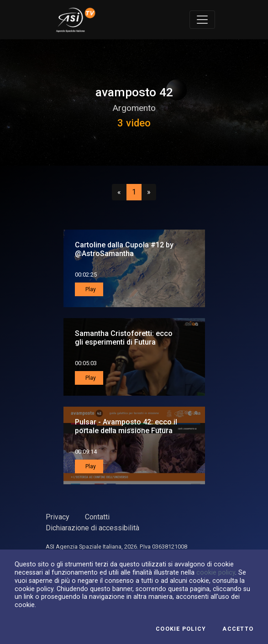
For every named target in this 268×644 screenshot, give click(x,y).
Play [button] (90, 289)
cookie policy (216, 572)
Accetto (238, 629)
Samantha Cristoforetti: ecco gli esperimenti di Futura (124, 338)
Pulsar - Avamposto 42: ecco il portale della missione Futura (126, 426)
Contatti (97, 517)
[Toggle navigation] (202, 20)
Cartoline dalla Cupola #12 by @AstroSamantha (124, 249)
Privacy (58, 517)
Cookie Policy (181, 629)
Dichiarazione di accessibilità (92, 528)
